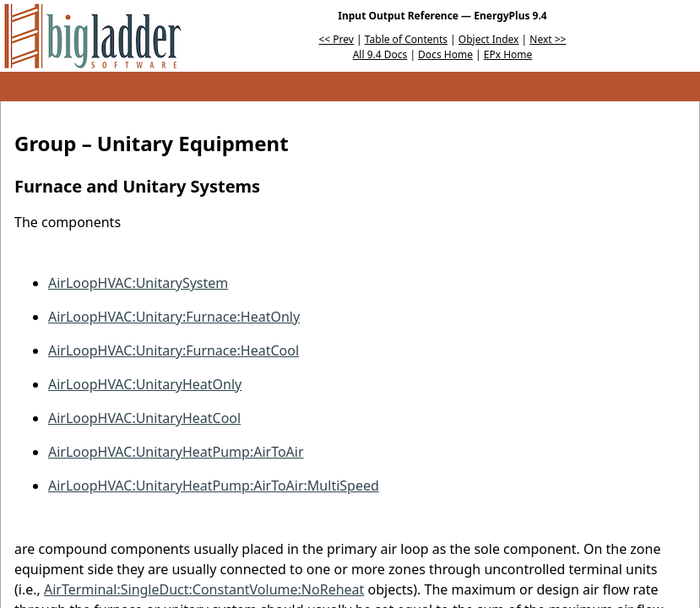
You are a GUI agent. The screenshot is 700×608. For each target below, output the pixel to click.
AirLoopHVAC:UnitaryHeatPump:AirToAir (176, 452)
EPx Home (508, 54)
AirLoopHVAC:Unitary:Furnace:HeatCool (174, 350)
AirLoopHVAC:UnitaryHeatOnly (145, 384)
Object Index (489, 39)
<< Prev (336, 39)
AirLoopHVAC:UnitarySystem (138, 283)
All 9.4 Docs (380, 54)
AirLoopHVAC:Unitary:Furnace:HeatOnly (174, 317)
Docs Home (445, 54)
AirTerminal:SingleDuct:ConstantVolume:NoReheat (204, 589)
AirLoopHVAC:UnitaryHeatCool (144, 418)
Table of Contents (406, 39)
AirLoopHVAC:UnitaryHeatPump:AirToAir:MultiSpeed (214, 486)
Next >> (548, 39)
